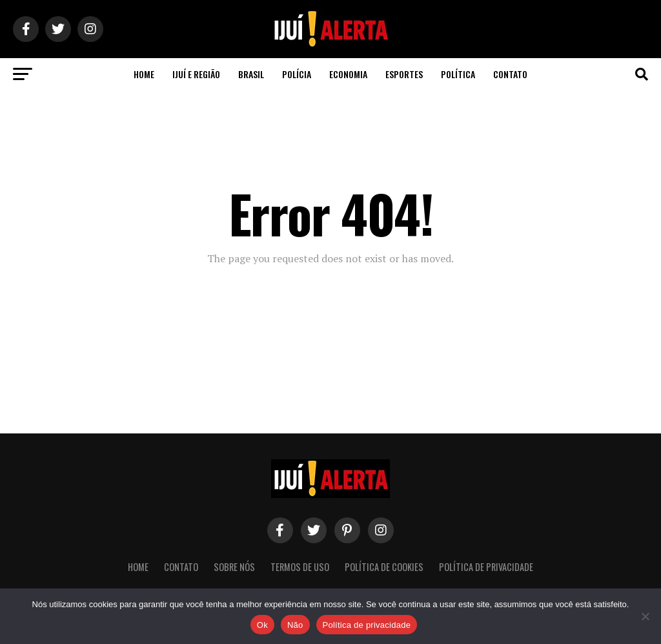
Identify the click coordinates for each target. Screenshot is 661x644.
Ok (262, 625)
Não (295, 625)
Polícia (297, 74)
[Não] (645, 616)
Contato (510, 74)
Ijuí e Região (196, 74)
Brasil (251, 74)
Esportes (404, 74)
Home (144, 74)
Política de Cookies (384, 567)
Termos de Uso (300, 567)
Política (458, 74)
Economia (348, 74)
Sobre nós (234, 567)
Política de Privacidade (486, 567)
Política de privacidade (367, 625)
